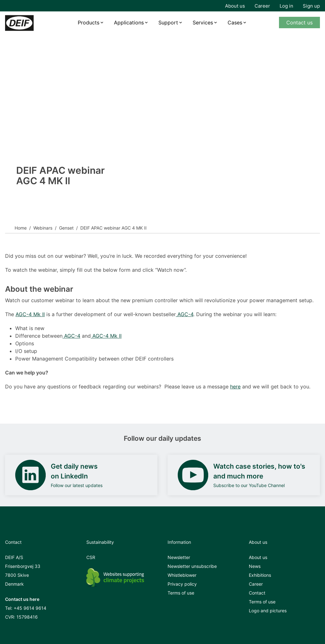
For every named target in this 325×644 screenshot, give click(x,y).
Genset (66, 228)
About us (235, 6)
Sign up (311, 6)
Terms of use (181, 593)
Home (21, 228)
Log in (286, 6)
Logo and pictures (268, 611)
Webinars (43, 228)
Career (262, 6)
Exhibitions (260, 575)
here (235, 387)
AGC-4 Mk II (30, 314)
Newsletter (179, 557)
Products (89, 23)
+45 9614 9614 (30, 608)
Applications (129, 23)
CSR (91, 557)
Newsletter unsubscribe (192, 566)
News (255, 566)
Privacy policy (182, 584)
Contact (257, 593)
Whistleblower (182, 575)
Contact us (299, 23)
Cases (235, 23)
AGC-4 (185, 314)
